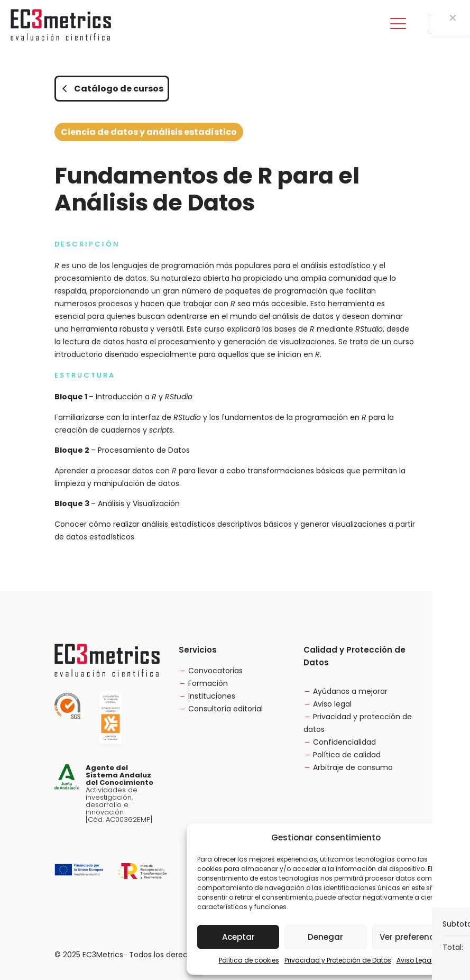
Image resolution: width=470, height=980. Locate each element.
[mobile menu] (398, 24)
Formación (208, 683)
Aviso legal (332, 704)
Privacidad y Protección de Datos (338, 960)
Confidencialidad (344, 742)
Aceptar (238, 937)
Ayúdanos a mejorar (350, 691)
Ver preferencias (413, 937)
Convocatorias (215, 671)
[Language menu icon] (442, 24)
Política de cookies (249, 960)
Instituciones (212, 696)
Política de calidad (347, 755)
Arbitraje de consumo (353, 767)
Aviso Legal (415, 960)
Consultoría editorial (225, 709)
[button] (449, 838)
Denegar (325, 937)
